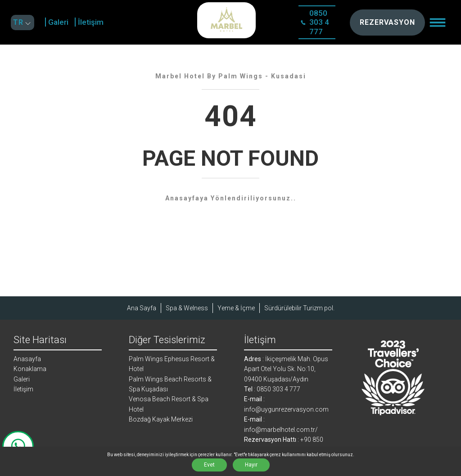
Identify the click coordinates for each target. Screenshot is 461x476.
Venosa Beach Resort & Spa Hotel (169, 404)
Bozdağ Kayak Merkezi (161, 419)
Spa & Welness (187, 308)
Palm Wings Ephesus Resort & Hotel (172, 364)
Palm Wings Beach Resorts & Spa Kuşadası (170, 384)
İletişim (91, 22)
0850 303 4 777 (315, 22)
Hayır (251, 465)
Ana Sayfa (142, 308)
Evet (209, 465)
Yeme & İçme (236, 308)
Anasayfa (27, 359)
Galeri (58, 22)
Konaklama (30, 369)
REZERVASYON (387, 22)
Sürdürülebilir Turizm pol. (299, 308)
